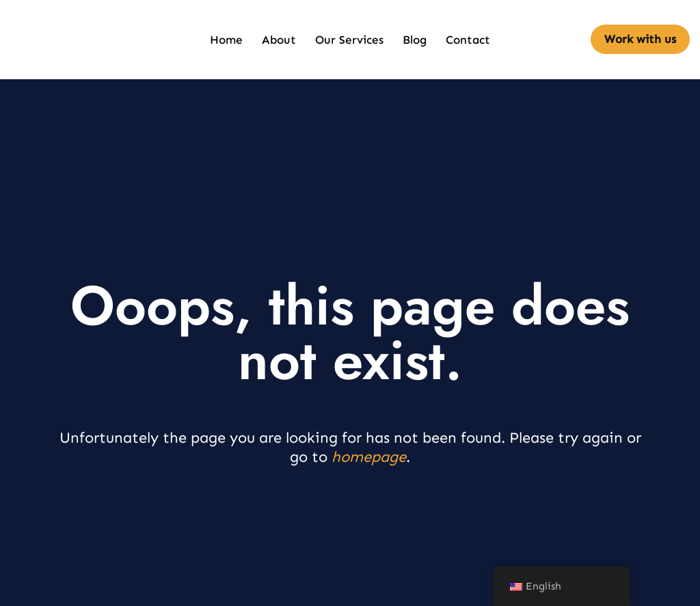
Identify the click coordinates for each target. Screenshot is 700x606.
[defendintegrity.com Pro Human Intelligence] (38, 40)
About (279, 40)
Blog (415, 40)
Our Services (349, 40)
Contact (468, 40)
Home (226, 40)
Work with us (640, 39)
